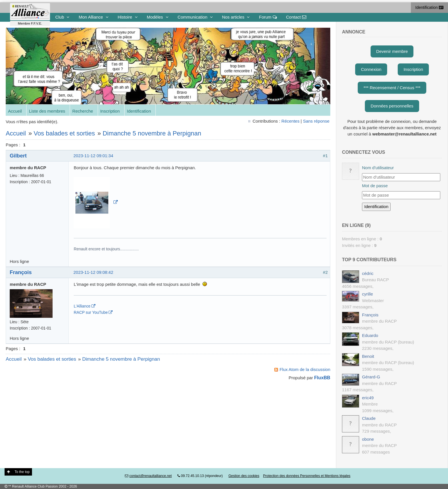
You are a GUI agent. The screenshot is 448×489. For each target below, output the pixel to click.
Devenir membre (392, 51)
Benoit (368, 356)
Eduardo (370, 335)
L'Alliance (82, 306)
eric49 (368, 398)
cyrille (367, 294)
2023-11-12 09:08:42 (93, 272)
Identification (430, 7)
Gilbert (18, 156)
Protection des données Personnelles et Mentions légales (307, 476)
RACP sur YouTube (91, 312)
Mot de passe (375, 186)
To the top (18, 472)
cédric (368, 273)
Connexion (371, 69)
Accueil (15, 111)
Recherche (83, 111)
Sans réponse (316, 121)
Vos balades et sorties (64, 133)
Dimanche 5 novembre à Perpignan (152, 133)
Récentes (290, 121)
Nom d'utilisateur (378, 168)
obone (368, 439)
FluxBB (322, 378)
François (21, 272)
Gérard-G (371, 377)
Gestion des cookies (244, 476)
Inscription (110, 111)
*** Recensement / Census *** (392, 88)
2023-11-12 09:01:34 (93, 156)
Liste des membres (47, 111)
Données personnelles (392, 106)
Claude (369, 418)
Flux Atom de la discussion (305, 369)
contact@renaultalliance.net (151, 476)
